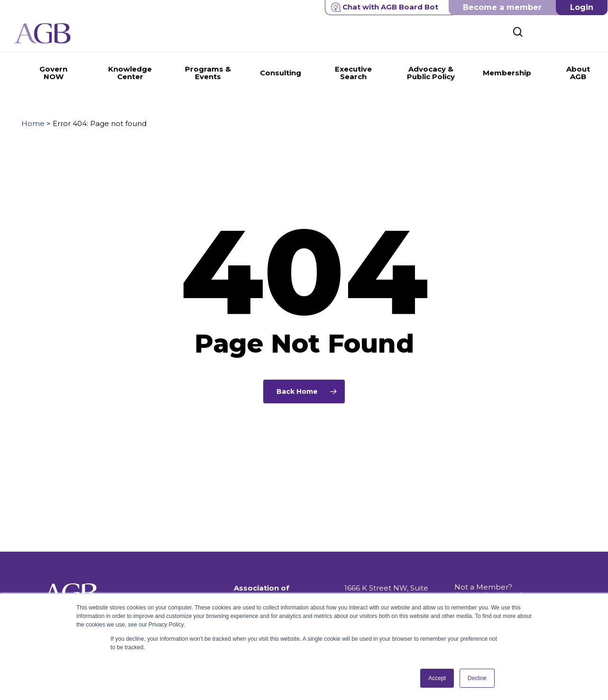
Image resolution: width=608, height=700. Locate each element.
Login (582, 7)
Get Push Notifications (494, 575)
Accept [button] (437, 678)
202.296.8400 (368, 581)
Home (33, 123)
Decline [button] (477, 678)
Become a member (502, 7)
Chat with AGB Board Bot (385, 7)
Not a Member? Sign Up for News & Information (489, 558)
